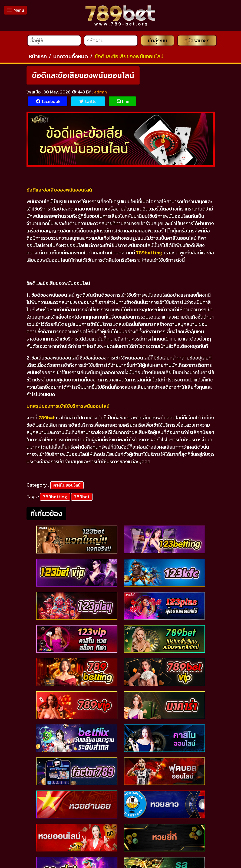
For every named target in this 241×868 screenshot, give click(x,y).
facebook (48, 101)
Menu (15, 10)
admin (100, 92)
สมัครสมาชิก (197, 41)
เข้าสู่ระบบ (158, 41)
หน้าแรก (38, 56)
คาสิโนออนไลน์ (67, 485)
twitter (89, 101)
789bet (82, 497)
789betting (55, 497)
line (123, 101)
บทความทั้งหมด (71, 56)
